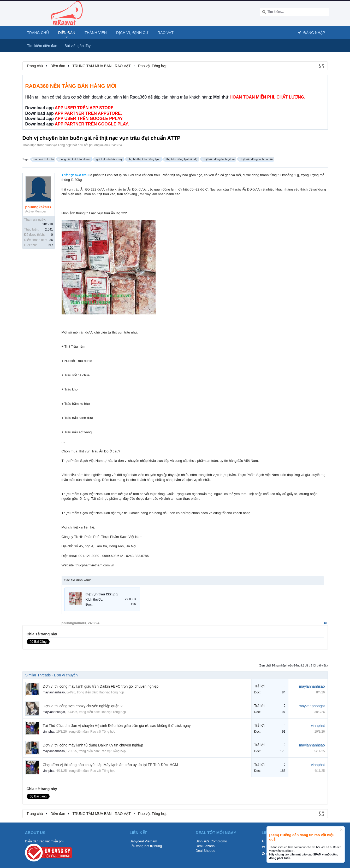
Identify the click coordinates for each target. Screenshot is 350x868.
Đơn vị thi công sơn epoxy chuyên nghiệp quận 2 (83, 706)
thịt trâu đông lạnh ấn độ (181, 159)
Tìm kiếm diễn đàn (42, 46)
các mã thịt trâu (43, 159)
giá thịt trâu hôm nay (109, 159)
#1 (326, 623)
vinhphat (49, 732)
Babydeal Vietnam (143, 841)
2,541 (49, 229)
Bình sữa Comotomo (211, 841)
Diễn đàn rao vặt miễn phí (44, 841)
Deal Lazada (205, 846)
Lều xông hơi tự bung (146, 846)
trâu (75, 175)
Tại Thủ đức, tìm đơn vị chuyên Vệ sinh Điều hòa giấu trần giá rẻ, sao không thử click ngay (117, 726)
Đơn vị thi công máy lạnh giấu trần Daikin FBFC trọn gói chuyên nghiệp (101, 686)
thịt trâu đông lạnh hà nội (256, 159)
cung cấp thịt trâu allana (74, 159)
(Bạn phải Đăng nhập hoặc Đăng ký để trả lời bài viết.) (293, 665)
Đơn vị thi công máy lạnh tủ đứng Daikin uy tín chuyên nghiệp (93, 745)
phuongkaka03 (99, 145)
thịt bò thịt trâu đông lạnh (144, 159)
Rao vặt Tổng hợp (58, 145)
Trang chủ (38, 33)
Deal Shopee (206, 851)
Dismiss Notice (341, 830)
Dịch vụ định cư (132, 33)
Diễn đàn (67, 33)
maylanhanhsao (54, 692)
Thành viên (96, 33)
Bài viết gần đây (78, 46)
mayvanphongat (54, 712)
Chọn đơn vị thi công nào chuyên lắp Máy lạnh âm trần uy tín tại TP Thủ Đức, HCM (110, 765)
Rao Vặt (166, 33)
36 (51, 240)
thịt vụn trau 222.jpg (102, 594)
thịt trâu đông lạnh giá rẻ (218, 159)
